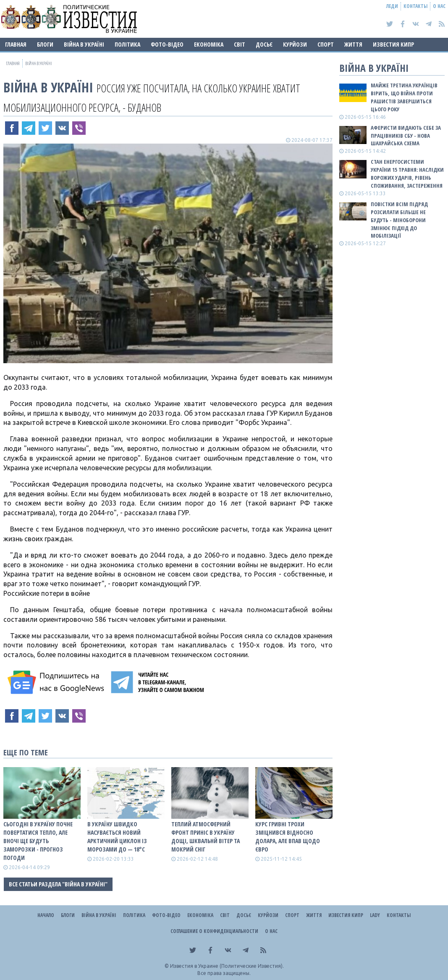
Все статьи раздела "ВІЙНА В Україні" (58, 884)
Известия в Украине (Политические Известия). (227, 966)
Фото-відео (167, 44)
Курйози (295, 44)
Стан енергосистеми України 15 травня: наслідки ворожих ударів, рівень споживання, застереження (407, 174)
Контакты (415, 6)
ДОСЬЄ (264, 44)
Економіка (209, 44)
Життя (353, 44)
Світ (240, 44)
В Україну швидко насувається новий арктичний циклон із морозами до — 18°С (117, 837)
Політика (127, 44)
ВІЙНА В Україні (84, 44)
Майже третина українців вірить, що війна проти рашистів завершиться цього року (404, 97)
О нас (439, 6)
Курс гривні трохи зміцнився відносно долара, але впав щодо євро (288, 837)
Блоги (45, 44)
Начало (46, 915)
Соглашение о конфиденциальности (214, 931)
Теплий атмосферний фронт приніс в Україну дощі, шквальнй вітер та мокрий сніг (206, 837)
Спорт (326, 44)
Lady (375, 915)
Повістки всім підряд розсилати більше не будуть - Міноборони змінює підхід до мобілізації (399, 220)
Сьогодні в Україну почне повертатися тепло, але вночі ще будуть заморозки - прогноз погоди (38, 841)
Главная (16, 44)
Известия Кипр (393, 44)
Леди (392, 6)
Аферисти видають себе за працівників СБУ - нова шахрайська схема (406, 136)
